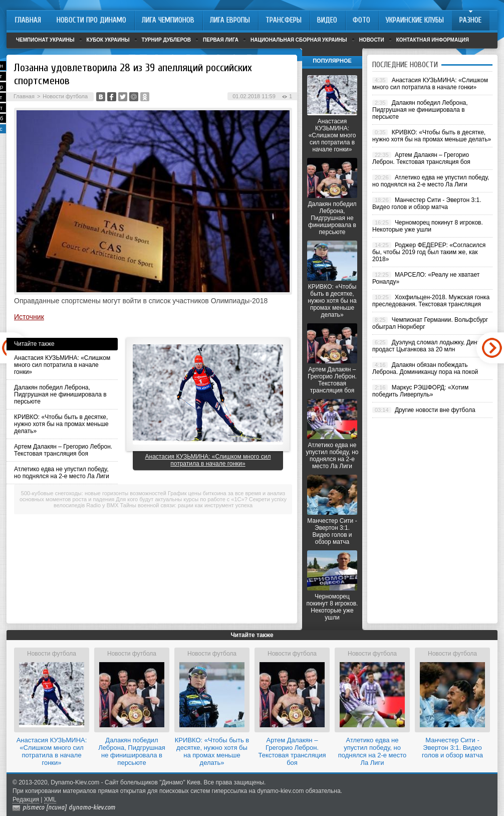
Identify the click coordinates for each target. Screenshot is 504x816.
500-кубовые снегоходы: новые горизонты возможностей (94, 493)
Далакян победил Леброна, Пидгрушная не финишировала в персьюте (60, 394)
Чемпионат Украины (45, 40)
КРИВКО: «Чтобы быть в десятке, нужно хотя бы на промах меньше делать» (61, 424)
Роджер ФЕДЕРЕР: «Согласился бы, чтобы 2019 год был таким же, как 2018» (429, 252)
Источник (29, 317)
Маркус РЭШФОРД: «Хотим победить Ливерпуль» (420, 391)
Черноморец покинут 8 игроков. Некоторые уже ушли (332, 607)
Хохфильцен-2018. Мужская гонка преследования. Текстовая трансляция (431, 301)
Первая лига (221, 40)
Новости (372, 40)
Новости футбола (65, 96)
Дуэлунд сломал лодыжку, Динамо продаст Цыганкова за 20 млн (430, 346)
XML (50, 799)
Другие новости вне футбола (435, 410)
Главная (24, 96)
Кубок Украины (108, 40)
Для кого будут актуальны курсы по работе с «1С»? (181, 499)
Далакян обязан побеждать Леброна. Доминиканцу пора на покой (425, 368)
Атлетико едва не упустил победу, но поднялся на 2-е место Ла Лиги (62, 473)
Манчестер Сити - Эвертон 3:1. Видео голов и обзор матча (332, 531)
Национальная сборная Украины (299, 40)
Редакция (26, 799)
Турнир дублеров (167, 40)
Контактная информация (433, 40)
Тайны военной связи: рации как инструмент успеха (187, 505)
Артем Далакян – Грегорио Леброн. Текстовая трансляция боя (63, 450)
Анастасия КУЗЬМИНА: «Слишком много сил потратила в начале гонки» (62, 365)
